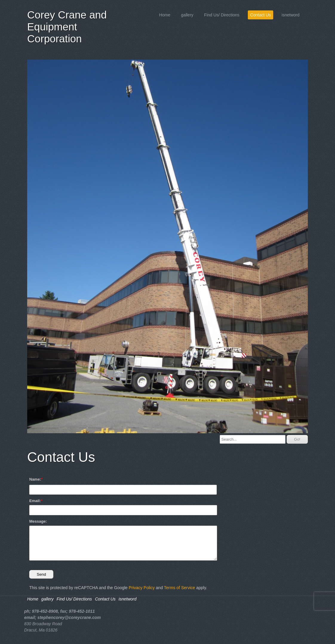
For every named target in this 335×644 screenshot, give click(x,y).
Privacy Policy (142, 588)
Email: (35, 501)
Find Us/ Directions (222, 15)
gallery (187, 15)
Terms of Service (179, 588)
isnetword (291, 15)
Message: (38, 521)
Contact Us (261, 15)
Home (165, 15)
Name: (35, 479)
